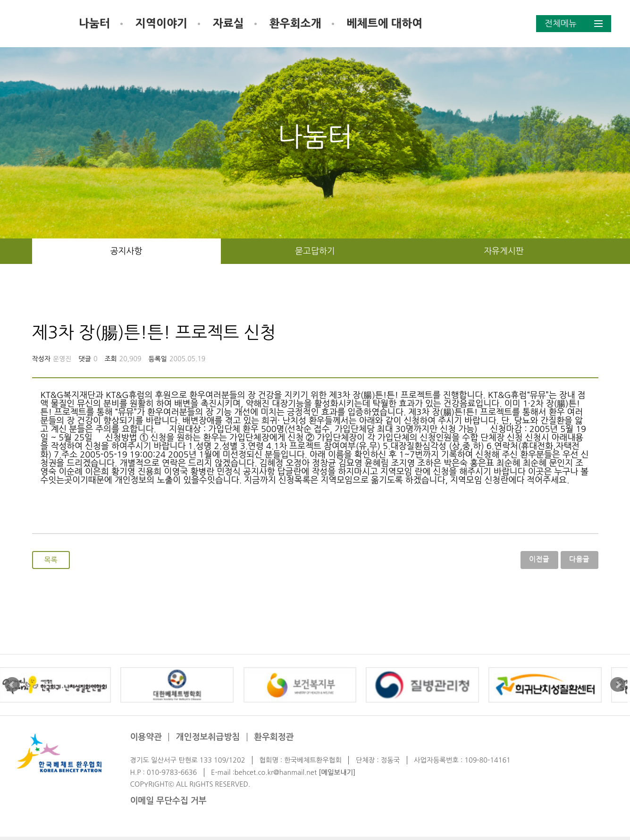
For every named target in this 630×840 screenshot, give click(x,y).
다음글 (579, 560)
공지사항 (126, 251)
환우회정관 (274, 740)
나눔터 (165, 23)
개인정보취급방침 (208, 740)
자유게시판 (504, 251)
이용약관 (146, 740)
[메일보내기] (337, 775)
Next (618, 688)
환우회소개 (366, 23)
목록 (51, 561)
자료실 (299, 23)
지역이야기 (232, 23)
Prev (12, 688)
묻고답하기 (315, 251)
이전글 (539, 560)
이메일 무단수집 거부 (168, 804)
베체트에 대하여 (455, 23)
